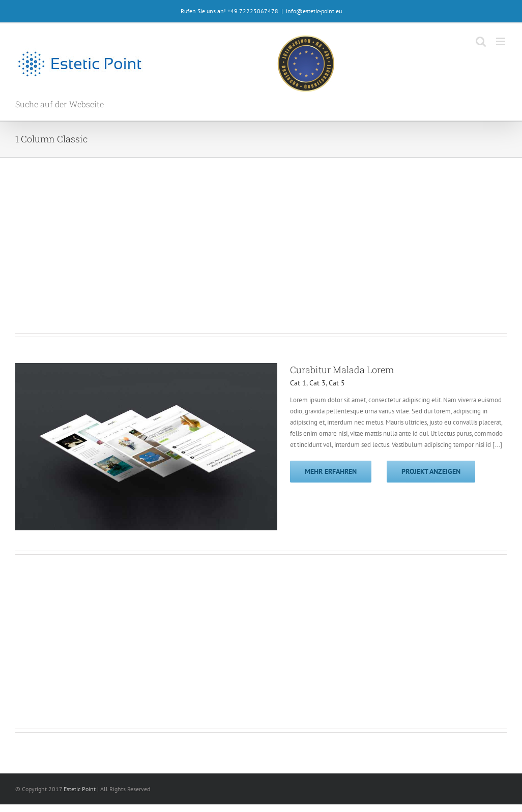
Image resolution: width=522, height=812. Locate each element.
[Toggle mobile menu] (501, 41)
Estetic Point (80, 789)
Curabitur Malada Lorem (342, 370)
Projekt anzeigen (431, 471)
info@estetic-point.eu (314, 11)
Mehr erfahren (331, 471)
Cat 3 (317, 383)
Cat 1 (298, 383)
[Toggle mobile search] (481, 41)
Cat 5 (337, 383)
